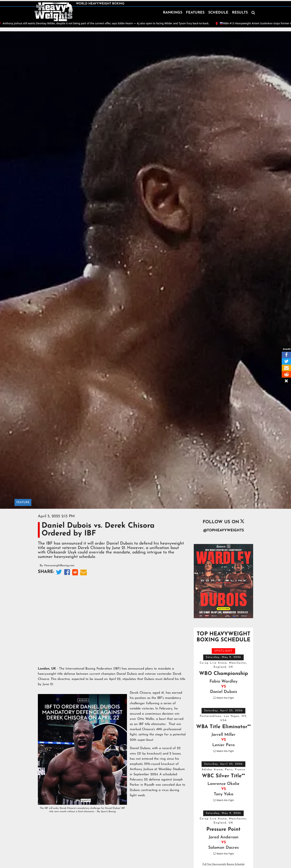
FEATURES (195, 13)
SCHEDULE (218, 13)
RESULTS (240, 13)
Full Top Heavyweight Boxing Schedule (224, 864)
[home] (54, 12)
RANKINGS (173, 13)
